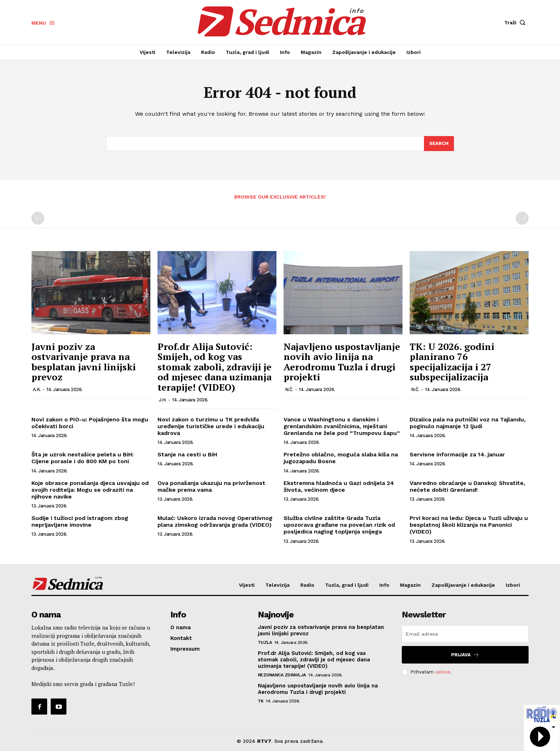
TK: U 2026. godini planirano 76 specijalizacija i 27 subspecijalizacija (452, 362)
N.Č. (289, 389)
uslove (442, 672)
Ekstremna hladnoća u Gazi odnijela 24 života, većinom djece (339, 486)
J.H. (163, 400)
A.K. (37, 389)
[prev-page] (38, 218)
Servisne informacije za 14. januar (457, 454)
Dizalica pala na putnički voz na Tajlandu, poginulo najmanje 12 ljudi (468, 423)
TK (261, 701)
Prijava (465, 655)
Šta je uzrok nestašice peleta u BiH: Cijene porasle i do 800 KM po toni (82, 458)
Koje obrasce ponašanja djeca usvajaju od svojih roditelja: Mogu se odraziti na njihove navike (90, 490)
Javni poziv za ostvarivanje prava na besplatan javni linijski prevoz (84, 362)
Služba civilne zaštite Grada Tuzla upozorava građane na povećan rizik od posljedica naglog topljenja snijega (339, 525)
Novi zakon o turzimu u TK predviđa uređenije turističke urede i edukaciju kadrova (211, 426)
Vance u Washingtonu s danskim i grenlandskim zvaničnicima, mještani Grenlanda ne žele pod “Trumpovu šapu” (342, 426)
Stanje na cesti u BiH (187, 454)
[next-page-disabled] (522, 218)
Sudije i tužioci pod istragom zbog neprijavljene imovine (80, 521)
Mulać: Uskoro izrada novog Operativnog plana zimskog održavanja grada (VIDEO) (215, 521)
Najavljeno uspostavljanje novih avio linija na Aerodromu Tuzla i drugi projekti (342, 362)
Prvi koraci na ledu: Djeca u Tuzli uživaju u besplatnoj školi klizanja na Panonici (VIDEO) (469, 525)
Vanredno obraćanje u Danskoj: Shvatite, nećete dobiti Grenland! (467, 486)
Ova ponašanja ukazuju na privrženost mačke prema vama (211, 486)
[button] (516, 22)
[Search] (439, 144)
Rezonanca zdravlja (282, 675)
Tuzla (265, 642)
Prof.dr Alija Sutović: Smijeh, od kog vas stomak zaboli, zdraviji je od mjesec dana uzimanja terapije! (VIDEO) (214, 367)
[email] (465, 634)
